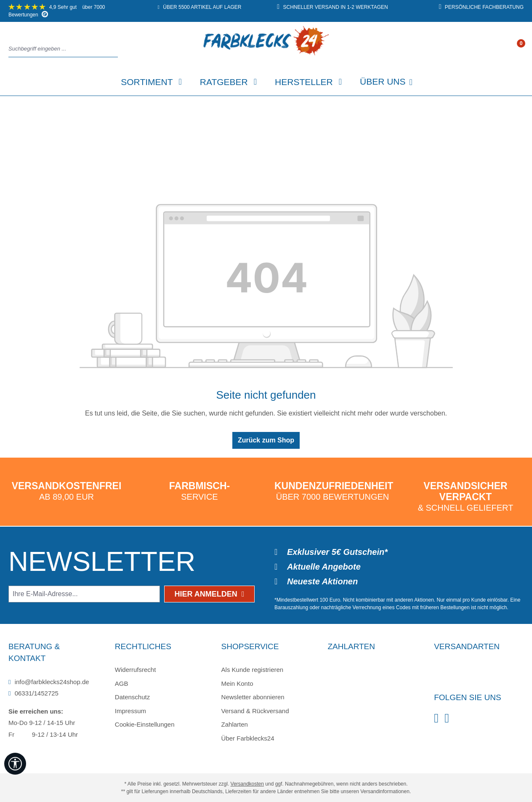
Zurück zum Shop (266, 440)
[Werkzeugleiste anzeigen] (15, 764)
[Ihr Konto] (512, 49)
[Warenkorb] (521, 49)
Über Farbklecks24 (248, 738)
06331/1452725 (33, 693)
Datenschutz (132, 697)
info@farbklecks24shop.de (49, 682)
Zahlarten (235, 724)
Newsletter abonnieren (253, 697)
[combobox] (61, 49)
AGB (122, 683)
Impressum (130, 711)
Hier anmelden (210, 594)
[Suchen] (115, 49)
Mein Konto (237, 683)
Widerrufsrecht (136, 670)
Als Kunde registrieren (253, 670)
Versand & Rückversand (255, 711)
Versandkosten (247, 784)
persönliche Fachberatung (481, 7)
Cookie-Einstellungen (145, 724)
